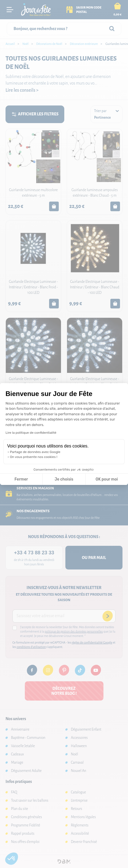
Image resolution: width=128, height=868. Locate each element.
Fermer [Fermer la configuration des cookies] (21, 479)
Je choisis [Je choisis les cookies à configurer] (64, 479)
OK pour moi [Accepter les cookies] (107, 479)
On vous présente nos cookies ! (34, 457)
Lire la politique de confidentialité (31, 433)
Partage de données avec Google (35, 452)
